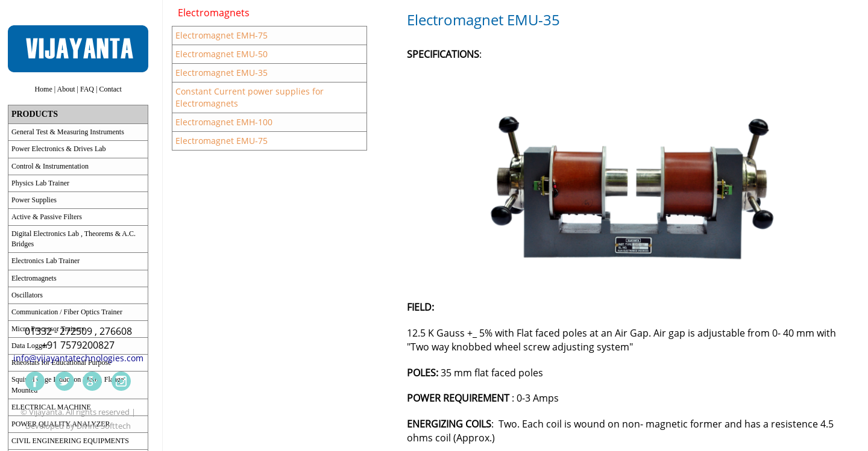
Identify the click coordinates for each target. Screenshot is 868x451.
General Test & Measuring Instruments (68, 132)
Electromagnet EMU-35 (222, 73)
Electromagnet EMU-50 (222, 54)
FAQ (87, 89)
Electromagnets (34, 278)
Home (43, 89)
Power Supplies (34, 200)
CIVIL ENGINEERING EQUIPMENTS (70, 441)
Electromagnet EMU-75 (222, 141)
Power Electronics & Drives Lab (59, 149)
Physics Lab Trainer (40, 183)
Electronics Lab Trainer (46, 261)
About (66, 89)
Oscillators (27, 295)
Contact (110, 89)
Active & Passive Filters (47, 217)
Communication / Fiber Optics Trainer (67, 312)
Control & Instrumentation (50, 166)
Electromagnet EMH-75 (222, 35)
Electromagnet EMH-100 (224, 122)
